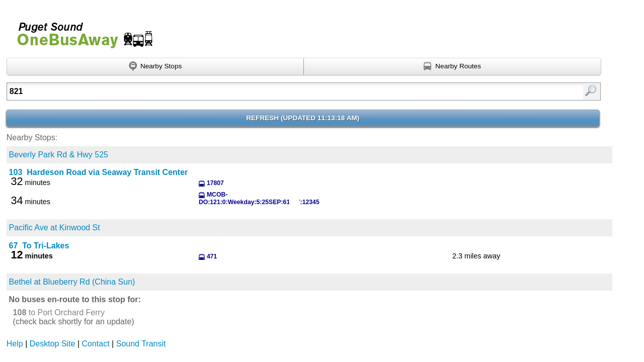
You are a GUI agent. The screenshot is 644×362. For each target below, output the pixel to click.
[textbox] (261, 92)
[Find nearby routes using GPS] (453, 67)
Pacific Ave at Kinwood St (55, 228)
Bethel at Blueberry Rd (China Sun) (72, 282)
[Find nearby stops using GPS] (155, 67)
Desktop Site (53, 344)
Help (15, 344)
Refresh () (303, 118)
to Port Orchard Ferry (59, 312)
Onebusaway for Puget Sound (80, 31)
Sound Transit (141, 344)
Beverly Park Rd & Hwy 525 (59, 155)
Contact (96, 344)
